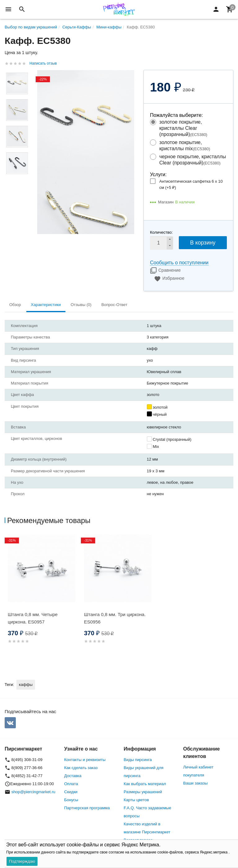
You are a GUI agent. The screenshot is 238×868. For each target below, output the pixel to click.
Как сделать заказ (81, 768)
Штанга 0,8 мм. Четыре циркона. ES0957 (33, 618)
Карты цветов (136, 800)
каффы (26, 685)
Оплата (71, 784)
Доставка (73, 776)
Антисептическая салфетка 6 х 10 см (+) (191, 184)
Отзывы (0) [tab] (81, 305)
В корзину (203, 243)
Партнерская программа (87, 808)
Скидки (71, 792)
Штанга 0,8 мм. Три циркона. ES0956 (115, 618)
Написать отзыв (43, 63)
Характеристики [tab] (46, 305)
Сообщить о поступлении (179, 263)
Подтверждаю (22, 861)
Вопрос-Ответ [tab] (114, 305)
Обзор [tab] (15, 305)
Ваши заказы (195, 783)
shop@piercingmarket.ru (33, 792)
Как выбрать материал (145, 784)
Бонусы (71, 800)
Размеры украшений (143, 792)
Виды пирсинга (138, 760)
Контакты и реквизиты (85, 760)
